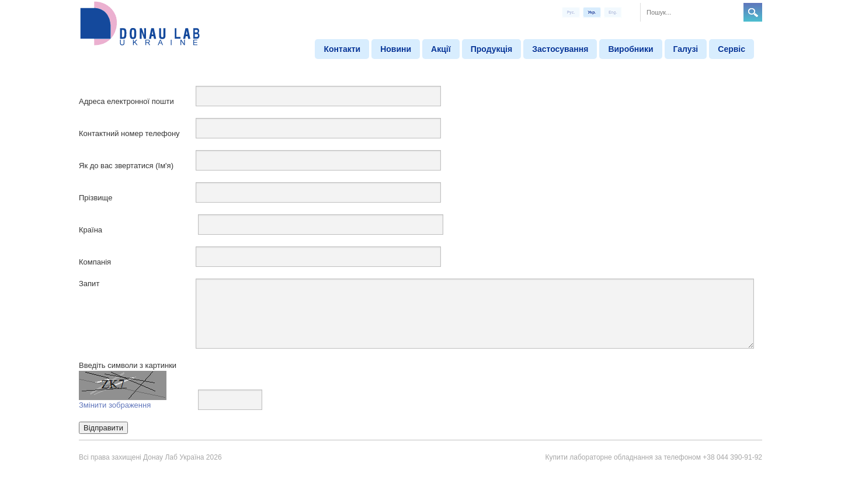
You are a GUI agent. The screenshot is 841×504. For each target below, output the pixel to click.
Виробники (630, 49)
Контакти (342, 49)
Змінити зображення (115, 405)
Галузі (686, 49)
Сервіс (731, 49)
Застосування (560, 49)
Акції (441, 49)
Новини (396, 49)
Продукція (492, 49)
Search (753, 12)
